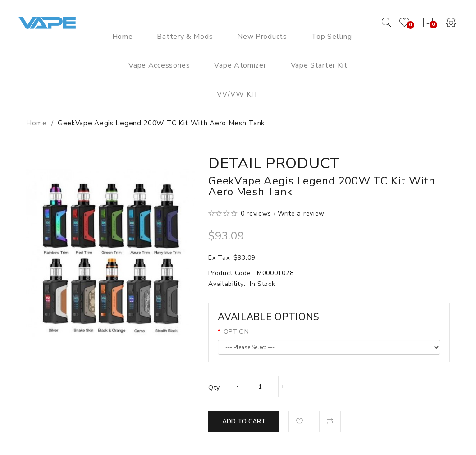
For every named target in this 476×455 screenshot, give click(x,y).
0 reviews (256, 214)
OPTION (236, 332)
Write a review (301, 214)
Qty (214, 388)
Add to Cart (244, 421)
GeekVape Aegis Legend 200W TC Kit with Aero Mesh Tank (161, 123)
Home (37, 123)
